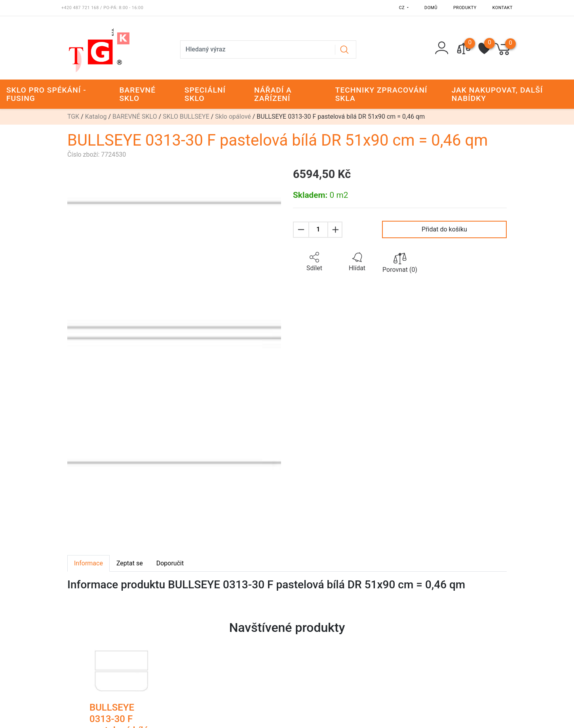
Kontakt (503, 8)
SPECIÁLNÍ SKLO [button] (205, 94)
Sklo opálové (233, 117)
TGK (73, 117)
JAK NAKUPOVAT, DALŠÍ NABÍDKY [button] (497, 94)
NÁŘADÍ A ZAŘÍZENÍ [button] (273, 94)
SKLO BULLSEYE (186, 117)
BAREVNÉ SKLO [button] (137, 94)
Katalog (96, 117)
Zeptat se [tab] (130, 563)
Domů (431, 8)
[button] (314, 262)
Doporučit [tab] (170, 563)
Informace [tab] (88, 563)
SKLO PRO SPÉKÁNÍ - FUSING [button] (46, 94)
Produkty (465, 8)
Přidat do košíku (444, 229)
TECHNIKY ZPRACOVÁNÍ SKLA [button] (381, 94)
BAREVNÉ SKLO (135, 117)
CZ (403, 8)
